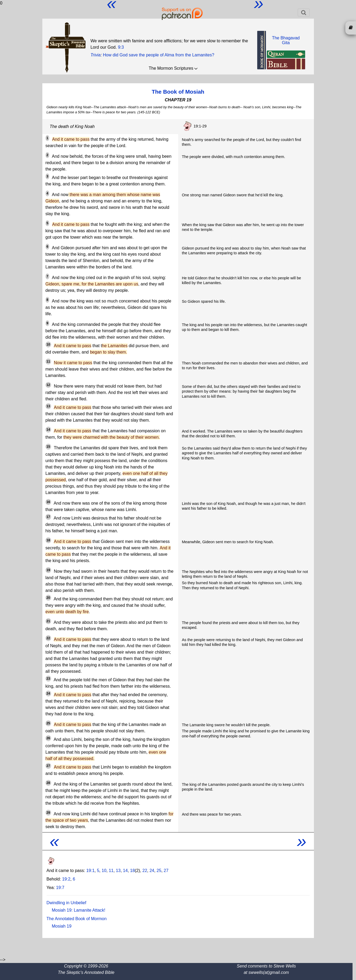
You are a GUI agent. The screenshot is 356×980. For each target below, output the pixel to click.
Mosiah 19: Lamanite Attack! (79, 910)
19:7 (60, 888)
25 (159, 871)
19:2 (66, 879)
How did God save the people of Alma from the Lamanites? (159, 55)
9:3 (121, 47)
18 (132, 871)
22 (145, 871)
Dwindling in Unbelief (66, 903)
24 (152, 871)
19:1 (90, 871)
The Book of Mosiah (178, 92)
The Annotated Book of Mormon (77, 919)
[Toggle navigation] (304, 13)
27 (166, 871)
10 (104, 871)
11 (111, 871)
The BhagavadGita (286, 40)
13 (118, 871)
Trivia (96, 55)
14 (125, 871)
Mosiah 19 (62, 926)
